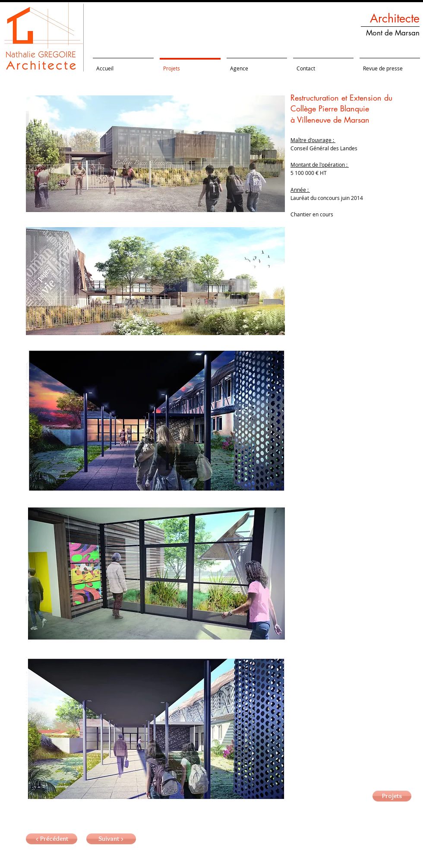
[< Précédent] (52, 839)
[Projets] (392, 796)
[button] (111, 839)
